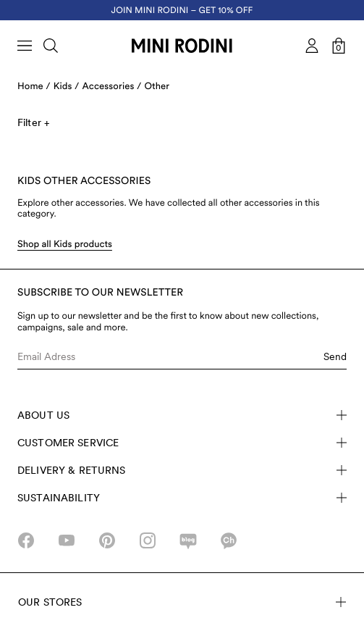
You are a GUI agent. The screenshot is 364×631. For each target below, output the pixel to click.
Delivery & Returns (182, 470)
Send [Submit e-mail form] (335, 356)
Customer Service (182, 443)
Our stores (182, 602)
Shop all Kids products (65, 245)
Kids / (67, 87)
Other (157, 87)
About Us (182, 415)
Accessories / (112, 87)
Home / (34, 87)
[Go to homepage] (182, 46)
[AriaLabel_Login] (312, 46)
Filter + (33, 122)
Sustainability (182, 498)
